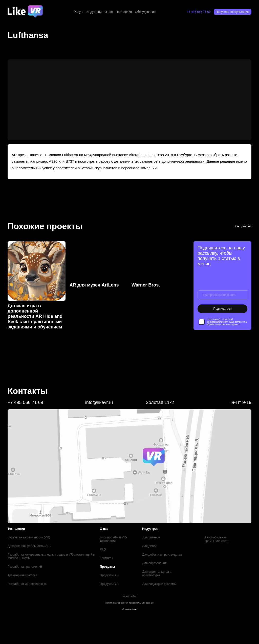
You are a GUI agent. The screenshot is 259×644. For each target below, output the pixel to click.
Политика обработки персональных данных (129, 603)
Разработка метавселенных (27, 584)
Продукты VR (109, 584)
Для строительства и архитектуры (157, 574)
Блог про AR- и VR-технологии (113, 539)
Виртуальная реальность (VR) (29, 537)
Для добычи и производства (162, 555)
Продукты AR (109, 575)
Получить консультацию (233, 12)
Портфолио (124, 12)
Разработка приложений (25, 567)
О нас (109, 12)
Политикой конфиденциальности (220, 321)
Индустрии (94, 12)
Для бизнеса (151, 537)
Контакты (106, 558)
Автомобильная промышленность (217, 539)
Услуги (79, 12)
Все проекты (243, 226)
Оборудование (145, 12)
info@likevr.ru (99, 402)
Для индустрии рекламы (159, 584)
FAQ (103, 550)
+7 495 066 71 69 (199, 12)
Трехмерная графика (22, 575)
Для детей (149, 546)
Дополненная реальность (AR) (29, 546)
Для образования (154, 563)
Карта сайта (129, 596)
